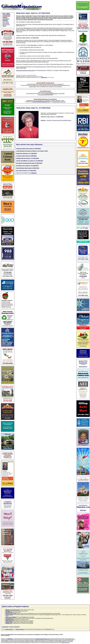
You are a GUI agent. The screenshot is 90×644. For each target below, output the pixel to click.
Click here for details (8, 96)
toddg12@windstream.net (51, 94)
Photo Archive (6, 23)
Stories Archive (6, 25)
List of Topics (6, 22)
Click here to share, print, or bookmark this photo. (62, 120)
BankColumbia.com (83, 44)
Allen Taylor (34, 45)
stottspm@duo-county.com (59, 102)
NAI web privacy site (65, 643)
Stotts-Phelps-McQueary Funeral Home (25, 71)
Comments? (49, 120)
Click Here (83, 510)
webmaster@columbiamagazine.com (42, 639)
